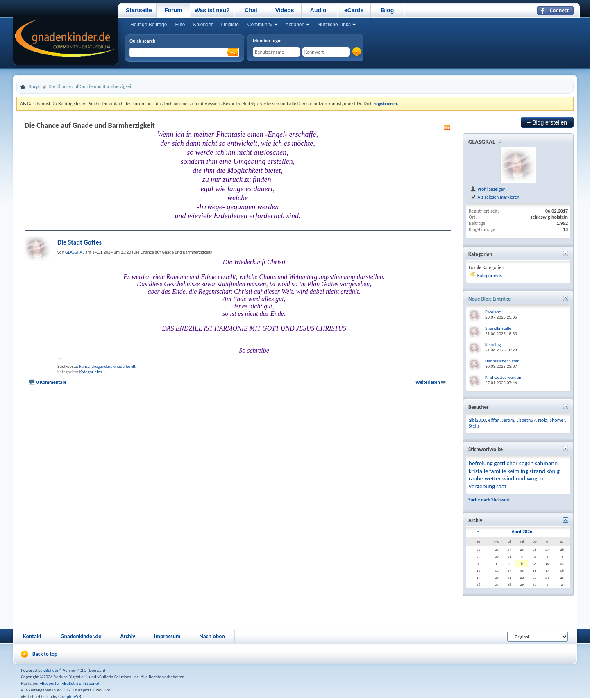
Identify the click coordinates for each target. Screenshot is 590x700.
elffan (494, 420)
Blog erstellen (547, 122)
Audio (318, 10)
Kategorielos (91, 372)
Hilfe (180, 25)
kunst (84, 366)
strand (537, 471)
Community (260, 25)
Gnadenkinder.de (81, 636)
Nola (543, 420)
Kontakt (32, 636)
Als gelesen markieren (495, 197)
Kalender (203, 25)
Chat (251, 10)
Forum (173, 10)
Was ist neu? (212, 10)
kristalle (479, 471)
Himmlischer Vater (502, 361)
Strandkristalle (498, 328)
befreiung (481, 463)
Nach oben (212, 636)
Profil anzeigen (488, 189)
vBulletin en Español (80, 683)
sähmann (546, 463)
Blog (387, 10)
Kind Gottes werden (503, 377)
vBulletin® (53, 670)
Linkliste (230, 25)
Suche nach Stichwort (489, 500)
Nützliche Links (334, 25)
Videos (285, 10)
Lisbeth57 (526, 420)
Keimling (493, 345)
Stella (474, 426)
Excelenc (493, 312)
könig (553, 471)
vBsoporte (49, 683)
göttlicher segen (514, 463)
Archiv (128, 636)
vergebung (482, 486)
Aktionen (295, 25)
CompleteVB (69, 697)
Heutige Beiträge (149, 25)
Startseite (139, 10)
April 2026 (522, 532)
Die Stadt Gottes (79, 242)
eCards (354, 10)
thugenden (101, 366)
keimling (518, 471)
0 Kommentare (52, 382)
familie (498, 471)
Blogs (34, 86)
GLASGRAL (482, 142)
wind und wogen (523, 478)
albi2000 (477, 420)
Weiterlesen (428, 382)
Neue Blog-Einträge (489, 299)
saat (501, 486)
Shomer (557, 420)
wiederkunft (125, 366)
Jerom (508, 420)
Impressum (167, 636)
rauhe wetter (485, 478)
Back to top (45, 654)
